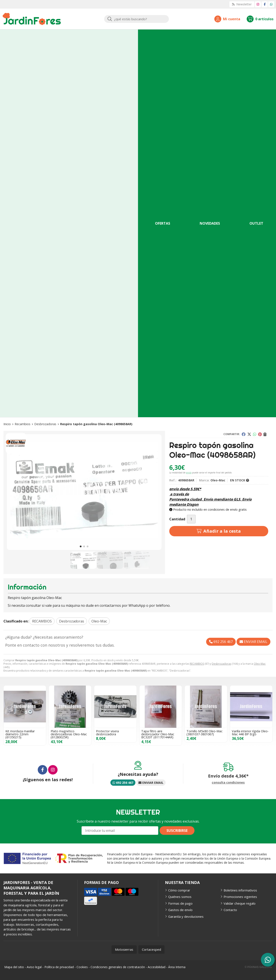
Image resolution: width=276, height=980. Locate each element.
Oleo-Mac (260, 664)
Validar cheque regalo (240, 903)
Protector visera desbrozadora (107, 733)
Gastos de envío (180, 910)
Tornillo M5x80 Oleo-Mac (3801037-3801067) (205, 733)
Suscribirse (177, 831)
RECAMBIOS (197, 664)
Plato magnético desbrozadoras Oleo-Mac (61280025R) (69, 734)
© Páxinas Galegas (258, 967)
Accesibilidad (157, 967)
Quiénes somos (180, 897)
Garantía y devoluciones (186, 916)
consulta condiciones (228, 783)
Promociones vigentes (240, 897)
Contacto (230, 910)
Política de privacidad (59, 967)
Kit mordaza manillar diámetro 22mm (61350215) (20, 734)
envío (189, 473)
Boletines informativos (240, 890)
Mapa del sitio (14, 967)
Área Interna (177, 967)
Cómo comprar (179, 890)
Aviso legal (34, 967)
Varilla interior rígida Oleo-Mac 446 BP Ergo (250, 733)
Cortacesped (151, 949)
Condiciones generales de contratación (118, 967)
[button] (81, 546)
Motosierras (124, 949)
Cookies (82, 967)
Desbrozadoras (221, 664)
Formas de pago (180, 903)
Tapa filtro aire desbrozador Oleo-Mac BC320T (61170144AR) (158, 734)
